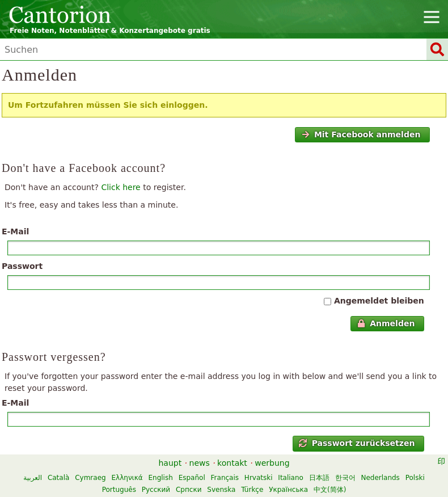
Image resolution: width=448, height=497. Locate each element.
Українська (288, 490)
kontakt (232, 463)
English (160, 478)
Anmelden (386, 323)
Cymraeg (90, 478)
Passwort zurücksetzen (357, 443)
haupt (170, 463)
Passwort (22, 266)
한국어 (345, 478)
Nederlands (380, 478)
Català (58, 478)
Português (119, 490)
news (200, 463)
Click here (121, 187)
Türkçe (252, 490)
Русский (156, 490)
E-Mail (15, 231)
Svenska (221, 490)
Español (192, 478)
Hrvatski (259, 478)
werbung (272, 463)
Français (225, 478)
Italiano (291, 478)
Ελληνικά (127, 478)
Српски (189, 490)
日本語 (319, 478)
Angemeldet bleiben (379, 301)
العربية (33, 478)
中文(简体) (330, 490)
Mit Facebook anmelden (361, 134)
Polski (415, 478)
